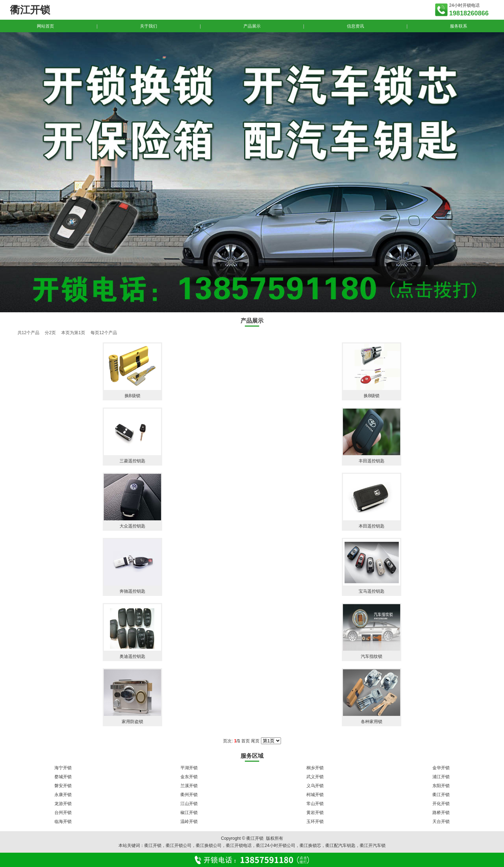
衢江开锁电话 (239, 846)
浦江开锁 (441, 777)
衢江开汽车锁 (373, 846)
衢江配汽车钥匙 (340, 846)
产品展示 (252, 26)
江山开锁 (189, 804)
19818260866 (469, 13)
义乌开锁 (315, 786)
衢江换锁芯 (310, 846)
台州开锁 (63, 813)
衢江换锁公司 (209, 846)
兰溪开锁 (189, 786)
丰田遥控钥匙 (372, 461)
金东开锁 (189, 777)
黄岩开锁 (315, 813)
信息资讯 (355, 26)
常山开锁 (315, 804)
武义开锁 (315, 777)
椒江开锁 (189, 813)
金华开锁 (441, 768)
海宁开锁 (63, 768)
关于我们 (149, 26)
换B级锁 (132, 396)
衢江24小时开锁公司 (275, 846)
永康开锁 (63, 795)
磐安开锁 (63, 786)
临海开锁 (63, 822)
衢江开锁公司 (179, 846)
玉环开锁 (315, 822)
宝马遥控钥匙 (372, 591)
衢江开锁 (441, 795)
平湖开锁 (189, 768)
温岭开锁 (189, 822)
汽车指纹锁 (372, 656)
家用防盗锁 (132, 722)
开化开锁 (441, 804)
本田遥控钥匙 (372, 526)
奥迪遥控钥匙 (132, 656)
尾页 (255, 741)
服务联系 (459, 26)
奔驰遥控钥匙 (132, 591)
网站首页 (45, 26)
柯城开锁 (315, 795)
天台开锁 (441, 822)
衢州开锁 (189, 795)
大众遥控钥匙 (132, 526)
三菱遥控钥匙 (132, 461)
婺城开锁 (63, 777)
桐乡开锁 (315, 768)
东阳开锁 (441, 786)
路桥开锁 (441, 813)
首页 (246, 741)
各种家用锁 (372, 722)
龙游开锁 (63, 804)
